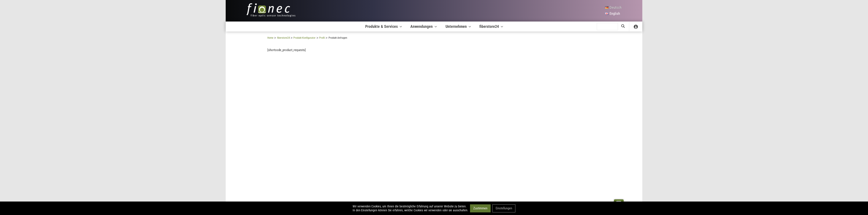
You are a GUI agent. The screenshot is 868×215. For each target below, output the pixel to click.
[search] (607, 27)
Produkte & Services (384, 26)
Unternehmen (459, 26)
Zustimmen (480, 208)
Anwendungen (424, 26)
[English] (613, 14)
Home (270, 38)
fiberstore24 (492, 26)
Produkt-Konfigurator (304, 38)
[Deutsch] (613, 8)
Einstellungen (504, 208)
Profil (322, 38)
